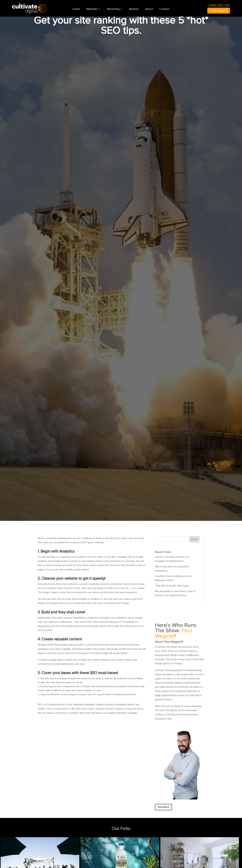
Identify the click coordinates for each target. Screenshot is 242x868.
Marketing (113, 9)
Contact (164, 9)
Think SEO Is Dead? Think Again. (172, 586)
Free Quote (219, 11)
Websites (92, 9)
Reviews (134, 9)
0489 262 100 (219, 6)
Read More (163, 807)
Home (76, 9)
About (149, 9)
